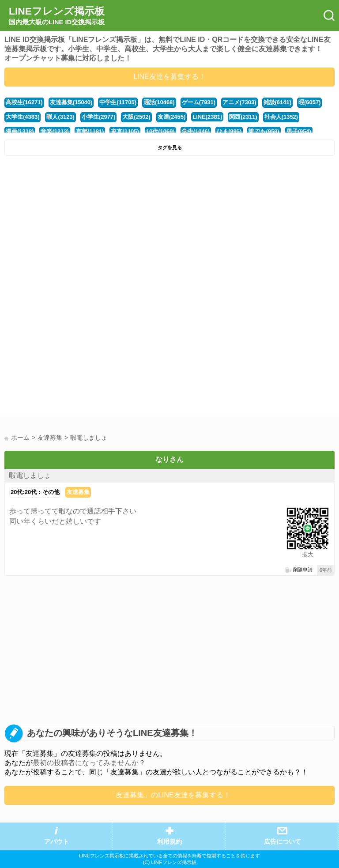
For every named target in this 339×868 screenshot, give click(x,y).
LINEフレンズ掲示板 (57, 16)
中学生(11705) (118, 102)
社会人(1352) (281, 117)
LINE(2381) (207, 117)
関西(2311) (243, 117)
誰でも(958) (264, 131)
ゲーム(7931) (199, 102)
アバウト (56, 842)
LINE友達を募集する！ (169, 77)
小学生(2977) (98, 117)
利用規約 (169, 842)
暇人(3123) (60, 117)
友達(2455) (171, 117)
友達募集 (78, 492)
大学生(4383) (23, 117)
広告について (282, 842)
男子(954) (299, 131)
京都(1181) (90, 131)
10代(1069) (160, 131)
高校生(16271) (24, 102)
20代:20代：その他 (35, 492)
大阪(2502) (136, 117)
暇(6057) (309, 102)
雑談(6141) (277, 102)
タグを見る (170, 147)
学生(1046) (196, 131)
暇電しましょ (30, 475)
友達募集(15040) (71, 102)
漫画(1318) (20, 131)
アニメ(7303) (239, 102)
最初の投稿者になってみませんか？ (89, 763)
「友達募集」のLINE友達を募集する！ (169, 795)
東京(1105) (125, 131)
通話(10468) (159, 102)
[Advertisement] (169, 226)
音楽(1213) (55, 131)
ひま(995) (229, 131)
